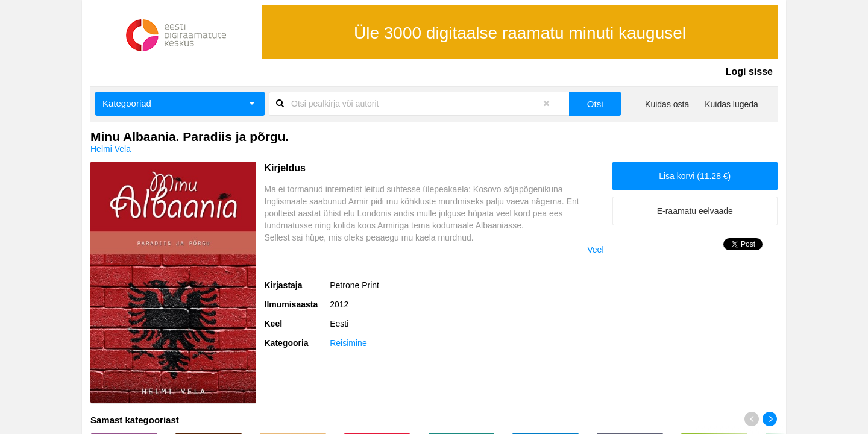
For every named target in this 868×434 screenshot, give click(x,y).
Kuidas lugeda (731, 104)
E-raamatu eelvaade (695, 211)
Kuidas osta (667, 104)
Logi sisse (749, 71)
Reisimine (348, 343)
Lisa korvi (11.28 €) (695, 176)
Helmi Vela (111, 149)
